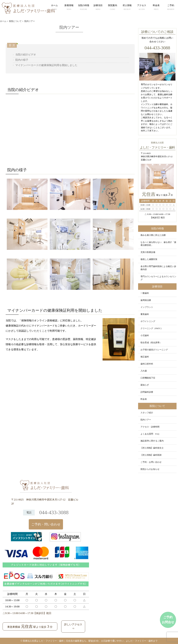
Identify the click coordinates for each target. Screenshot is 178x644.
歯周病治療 (146, 300)
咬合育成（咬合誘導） (151, 343)
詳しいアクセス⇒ (73, 627)
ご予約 (171, 8)
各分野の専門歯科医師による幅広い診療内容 (158, 268)
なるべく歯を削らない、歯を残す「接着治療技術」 (158, 244)
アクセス (142, 8)
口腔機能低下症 (148, 378)
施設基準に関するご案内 (152, 441)
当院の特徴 (84, 8)
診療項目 (98, 8)
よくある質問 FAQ (150, 434)
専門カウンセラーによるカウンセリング (158, 278)
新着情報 (69, 8)
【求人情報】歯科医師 (151, 455)
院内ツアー (146, 420)
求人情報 (127, 8)
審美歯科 (145, 314)
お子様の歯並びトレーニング (154, 350)
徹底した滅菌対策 (149, 259)
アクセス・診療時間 (150, 427)
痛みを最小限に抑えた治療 (153, 235)
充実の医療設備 (148, 252)
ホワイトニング (148, 321)
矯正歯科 (145, 357)
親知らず (145, 385)
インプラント (147, 307)
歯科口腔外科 (147, 364)
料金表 (156, 8)
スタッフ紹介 (147, 413)
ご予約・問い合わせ (46, 524)
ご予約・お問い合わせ (151, 462)
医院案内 (113, 8)
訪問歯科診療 (147, 392)
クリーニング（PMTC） (152, 328)
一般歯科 (145, 293)
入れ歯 (144, 371)
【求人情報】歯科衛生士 (152, 448)
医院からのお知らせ (150, 469)
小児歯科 (145, 336)
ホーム (54, 8)
